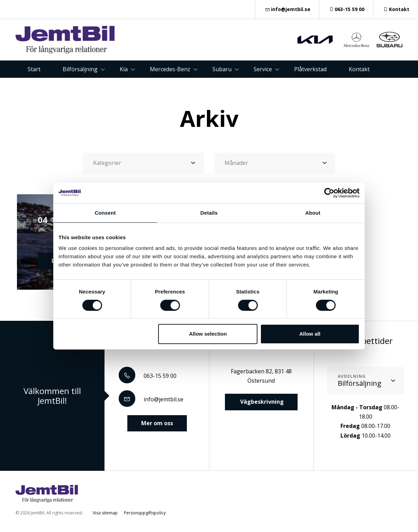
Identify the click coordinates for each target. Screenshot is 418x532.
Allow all (310, 334)
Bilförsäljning (80, 69)
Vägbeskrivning (261, 402)
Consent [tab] (105, 213)
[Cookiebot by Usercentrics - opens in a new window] (329, 193)
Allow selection (208, 334)
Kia (124, 69)
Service (263, 69)
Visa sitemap (105, 513)
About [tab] (313, 213)
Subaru (222, 69)
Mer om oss (157, 423)
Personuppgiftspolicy (145, 513)
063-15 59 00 (346, 9)
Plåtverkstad (310, 69)
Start (34, 69)
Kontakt (396, 9)
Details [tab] (209, 213)
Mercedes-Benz (170, 69)
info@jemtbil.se (287, 9)
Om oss (199, 86)
